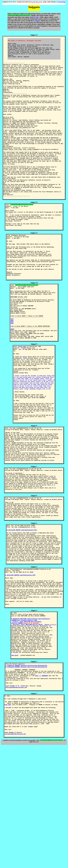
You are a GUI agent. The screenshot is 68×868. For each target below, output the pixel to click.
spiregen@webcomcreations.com (16, 801)
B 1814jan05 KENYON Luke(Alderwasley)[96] (22, 616)
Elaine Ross (22, 402)
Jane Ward (15, 764)
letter (25, 414)
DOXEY (12, 382)
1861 (12, 372)
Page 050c (8, 820)
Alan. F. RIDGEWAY (42, 787)
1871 (12, 370)
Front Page (62, 2)
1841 (12, 375)
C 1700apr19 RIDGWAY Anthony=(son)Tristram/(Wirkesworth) (26, 774)
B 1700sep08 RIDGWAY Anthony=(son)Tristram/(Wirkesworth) (26, 776)
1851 (12, 374)
